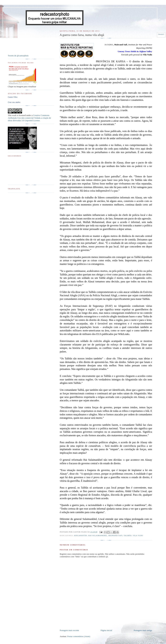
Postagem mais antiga (143, 630)
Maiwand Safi (116, 536)
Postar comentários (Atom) (79, 636)
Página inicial (106, 630)
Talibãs (128, 536)
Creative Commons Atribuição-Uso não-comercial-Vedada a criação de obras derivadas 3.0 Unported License (29, 118)
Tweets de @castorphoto (18, 56)
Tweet (161, 34)
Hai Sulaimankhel (98, 536)
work (14, 115)
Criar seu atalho (14, 102)
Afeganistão (81, 536)
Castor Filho (13, 97)
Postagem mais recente (69, 630)
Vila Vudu (138, 536)
